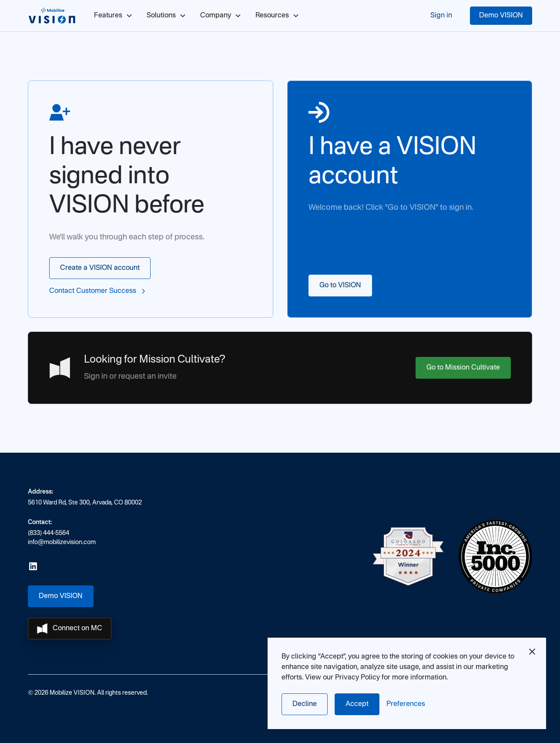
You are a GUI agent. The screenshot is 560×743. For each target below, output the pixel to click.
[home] (52, 16)
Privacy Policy (357, 678)
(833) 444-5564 (49, 533)
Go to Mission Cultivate (463, 368)
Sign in (441, 16)
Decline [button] (305, 704)
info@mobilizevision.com (62, 542)
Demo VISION (501, 16)
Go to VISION (340, 286)
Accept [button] (357, 704)
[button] (406, 704)
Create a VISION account (100, 268)
